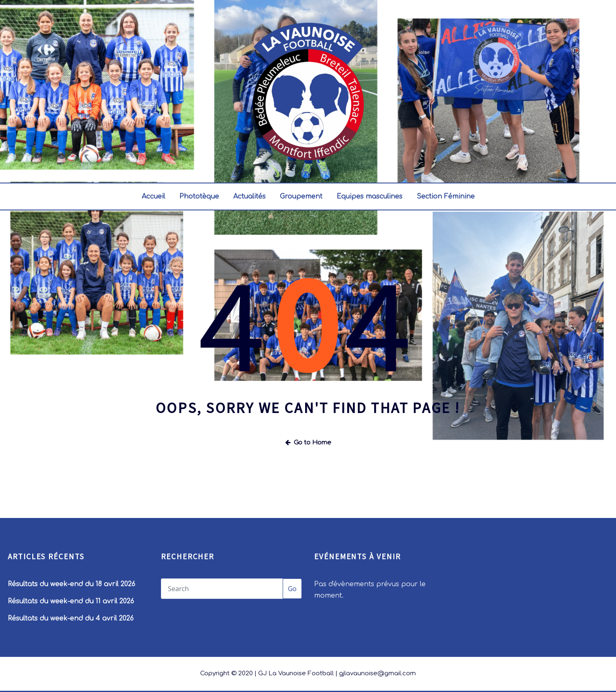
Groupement (301, 196)
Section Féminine (446, 196)
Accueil (153, 196)
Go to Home (308, 443)
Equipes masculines (369, 196)
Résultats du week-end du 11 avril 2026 (71, 601)
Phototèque (199, 196)
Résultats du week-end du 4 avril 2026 (71, 618)
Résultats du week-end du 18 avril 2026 (71, 584)
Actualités (249, 196)
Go (292, 589)
